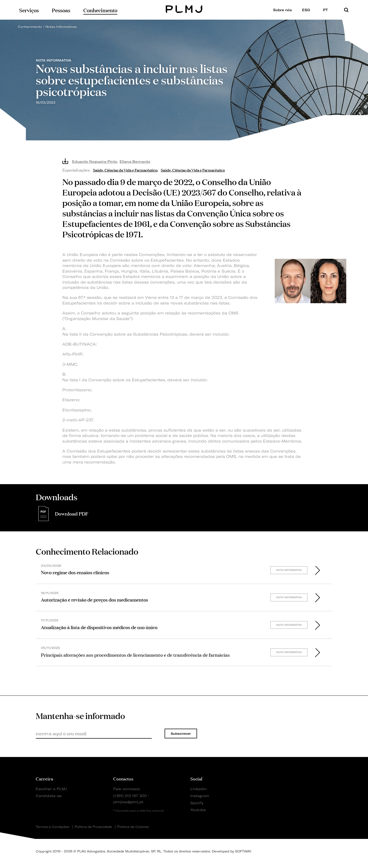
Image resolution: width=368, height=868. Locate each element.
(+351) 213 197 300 (130, 796)
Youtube (198, 810)
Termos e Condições (53, 827)
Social (196, 778)
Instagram (200, 796)
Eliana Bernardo (135, 161)
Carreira (44, 778)
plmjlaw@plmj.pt (128, 802)
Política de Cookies (133, 827)
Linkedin (198, 789)
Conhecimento (30, 27)
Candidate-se (49, 796)
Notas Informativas (61, 27)
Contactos (123, 778)
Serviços (29, 10)
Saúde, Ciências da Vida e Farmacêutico (125, 170)
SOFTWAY (243, 851)
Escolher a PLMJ (51, 789)
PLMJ (184, 9)
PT (327, 10)
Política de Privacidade (93, 827)
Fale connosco (127, 789)
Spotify (197, 803)
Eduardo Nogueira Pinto (95, 161)
